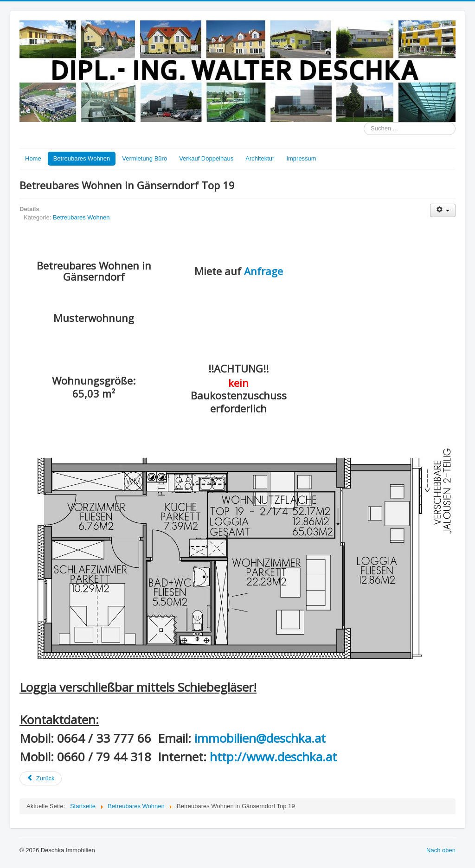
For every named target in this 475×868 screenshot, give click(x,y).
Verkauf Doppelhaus (206, 158)
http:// (228, 757)
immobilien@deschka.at (260, 738)
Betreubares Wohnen (82, 158)
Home (33, 158)
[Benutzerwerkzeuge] (443, 210)
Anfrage (263, 271)
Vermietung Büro (144, 158)
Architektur (260, 158)
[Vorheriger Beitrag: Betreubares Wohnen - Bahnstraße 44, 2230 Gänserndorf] (41, 778)
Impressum (301, 158)
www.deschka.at (292, 757)
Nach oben (441, 850)
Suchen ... (364, 122)
